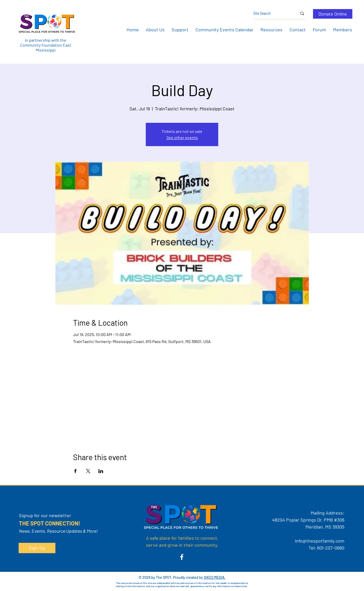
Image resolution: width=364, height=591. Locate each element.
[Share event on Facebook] (75, 471)
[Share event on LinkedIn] (101, 471)
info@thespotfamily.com (320, 541)
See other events (182, 137)
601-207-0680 (331, 548)
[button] (155, 30)
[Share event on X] (88, 471)
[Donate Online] (333, 14)
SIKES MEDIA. (215, 577)
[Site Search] (271, 13)
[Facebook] (182, 557)
